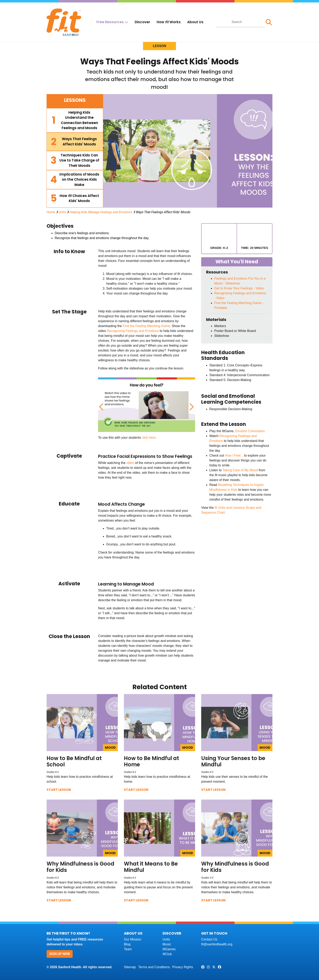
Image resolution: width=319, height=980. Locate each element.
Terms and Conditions (154, 967)
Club (167, 954)
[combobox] (240, 22)
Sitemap (130, 967)
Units (62, 212)
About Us (195, 22)
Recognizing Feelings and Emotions (133, 331)
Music (167, 944)
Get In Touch (214, 933)
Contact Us (209, 939)
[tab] (75, 120)
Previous (101, 405)
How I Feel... (234, 455)
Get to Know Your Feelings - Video (239, 288)
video (130, 463)
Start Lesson (59, 790)
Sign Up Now (60, 954)
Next (191, 405)
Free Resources (110, 22)
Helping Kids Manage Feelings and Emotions (101, 212)
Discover (142, 22)
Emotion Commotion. (250, 431)
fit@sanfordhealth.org (217, 944)
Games (169, 949)
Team (128, 949)
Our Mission (133, 939)
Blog (127, 944)
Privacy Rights (182, 967)
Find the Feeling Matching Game (146, 326)
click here (149, 438)
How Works (169, 22)
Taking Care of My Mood (240, 470)
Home (51, 212)
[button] (269, 22)
